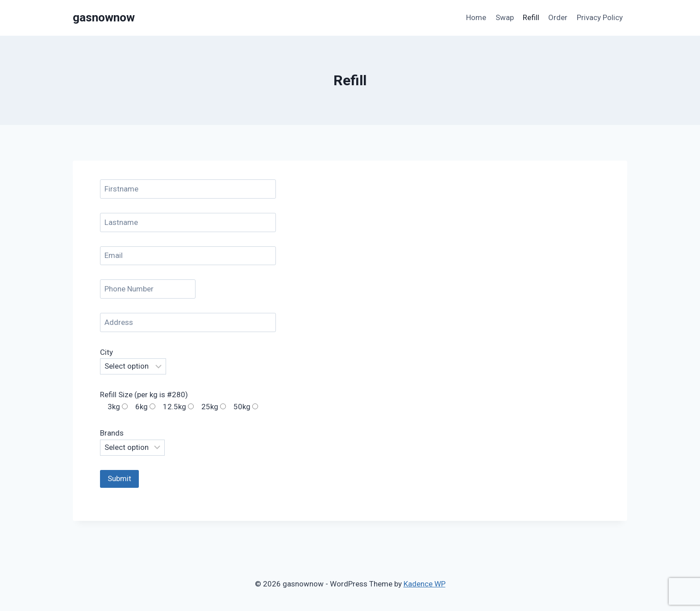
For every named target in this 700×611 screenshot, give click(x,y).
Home (476, 17)
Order (558, 17)
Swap (505, 17)
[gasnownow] (104, 18)
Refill (531, 17)
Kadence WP (425, 584)
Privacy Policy (600, 17)
